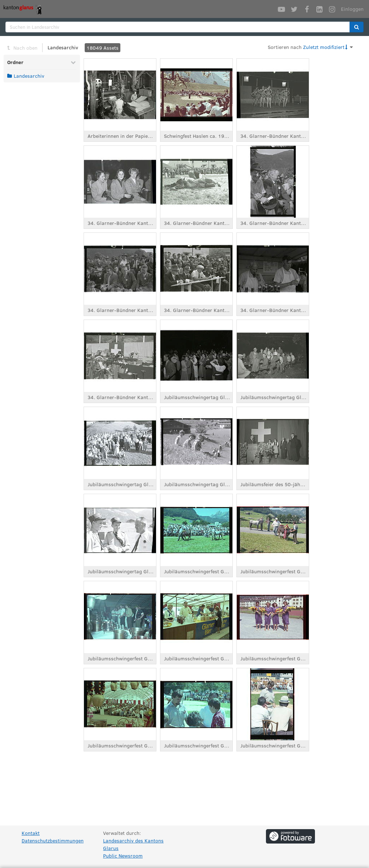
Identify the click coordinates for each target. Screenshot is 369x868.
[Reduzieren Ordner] (73, 62)
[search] (178, 27)
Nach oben (25, 48)
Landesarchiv (63, 47)
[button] (357, 27)
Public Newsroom (123, 856)
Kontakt (31, 833)
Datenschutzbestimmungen (53, 840)
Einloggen (352, 9)
